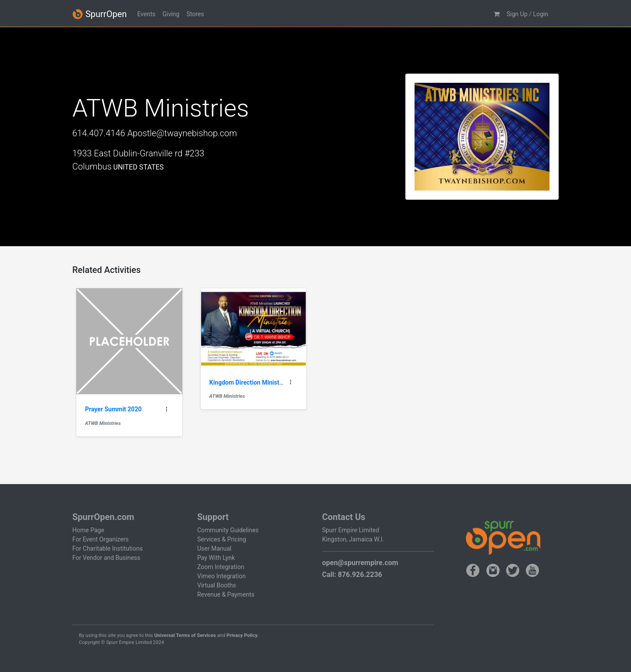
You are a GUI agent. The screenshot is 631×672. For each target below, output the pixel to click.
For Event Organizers (101, 539)
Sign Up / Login (527, 14)
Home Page (88, 530)
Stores (195, 14)
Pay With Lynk (216, 558)
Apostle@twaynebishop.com (182, 133)
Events (146, 14)
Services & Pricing (222, 539)
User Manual (214, 548)
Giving (171, 14)
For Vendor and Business (106, 558)
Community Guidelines (228, 530)
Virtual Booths (216, 585)
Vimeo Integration (222, 576)
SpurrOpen (99, 14)
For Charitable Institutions (108, 548)
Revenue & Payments (226, 594)
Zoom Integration (221, 567)
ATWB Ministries (103, 423)
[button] (497, 14)
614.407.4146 (99, 133)
